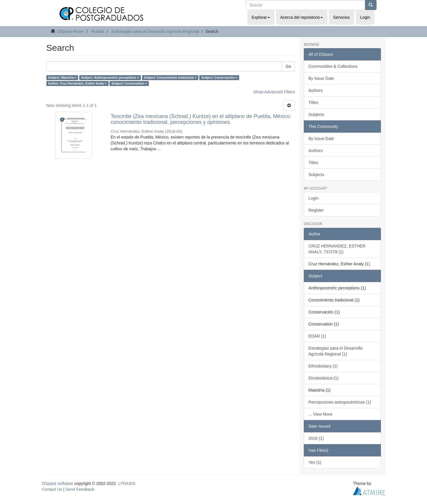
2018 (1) (316, 438)
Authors (315, 90)
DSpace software (58, 483)
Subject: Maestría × (62, 77)
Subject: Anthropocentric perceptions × (110, 77)
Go (288, 66)
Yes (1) (315, 462)
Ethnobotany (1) (323, 366)
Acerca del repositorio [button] (302, 17)
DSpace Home (70, 31)
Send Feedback (80, 489)
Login (313, 198)
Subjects (316, 114)
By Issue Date (321, 78)
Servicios (341, 17)
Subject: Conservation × (129, 83)
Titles (313, 102)
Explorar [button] (261, 17)
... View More (320, 414)
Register (316, 210)
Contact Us (52, 489)
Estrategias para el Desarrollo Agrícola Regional (155, 31)
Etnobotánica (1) (324, 378)
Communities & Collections (333, 66)
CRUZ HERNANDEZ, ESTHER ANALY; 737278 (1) (337, 249)
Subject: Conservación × (219, 77)
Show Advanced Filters (274, 92)
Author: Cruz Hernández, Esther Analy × (77, 83)
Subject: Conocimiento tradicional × (170, 77)
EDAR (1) (317, 336)
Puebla (98, 31)
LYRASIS (127, 483)
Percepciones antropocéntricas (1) (340, 402)
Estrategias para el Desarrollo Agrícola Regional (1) (335, 351)
